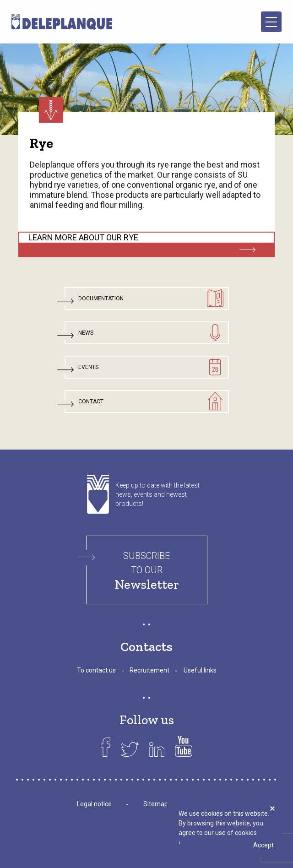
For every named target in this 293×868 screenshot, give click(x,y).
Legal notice (94, 804)
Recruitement (149, 670)
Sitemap (156, 804)
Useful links (200, 670)
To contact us (96, 670)
